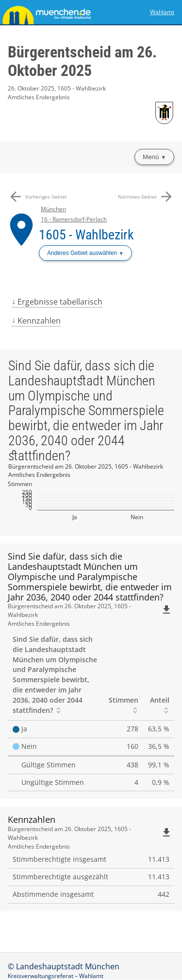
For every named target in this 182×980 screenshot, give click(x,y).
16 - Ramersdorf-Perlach (74, 219)
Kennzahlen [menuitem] (39, 321)
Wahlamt (162, 12)
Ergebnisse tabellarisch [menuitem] (60, 302)
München (53, 209)
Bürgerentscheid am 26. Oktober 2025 (82, 61)
